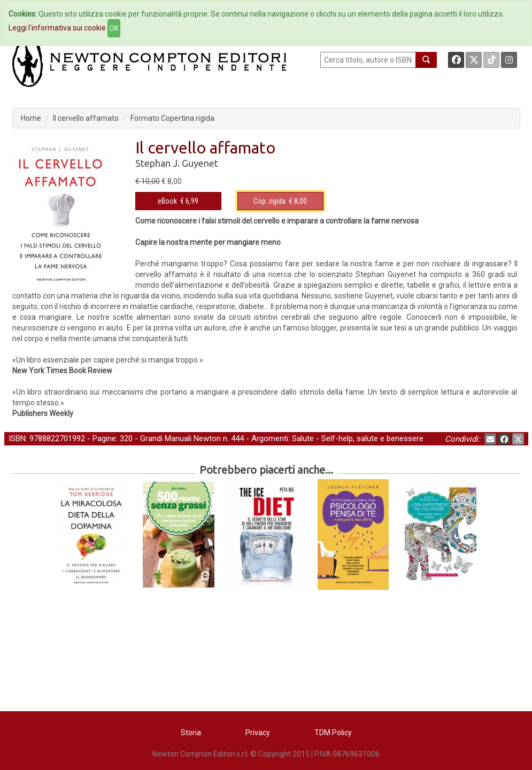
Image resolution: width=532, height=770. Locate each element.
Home (31, 118)
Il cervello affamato (86, 118)
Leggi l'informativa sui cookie (57, 28)
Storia (191, 733)
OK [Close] (114, 28)
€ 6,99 (178, 201)
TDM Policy (333, 733)
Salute (303, 438)
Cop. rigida (269, 201)
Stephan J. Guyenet (177, 163)
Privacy (258, 733)
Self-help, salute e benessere (372, 438)
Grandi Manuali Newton (180, 438)
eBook (167, 201)
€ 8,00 (280, 201)
